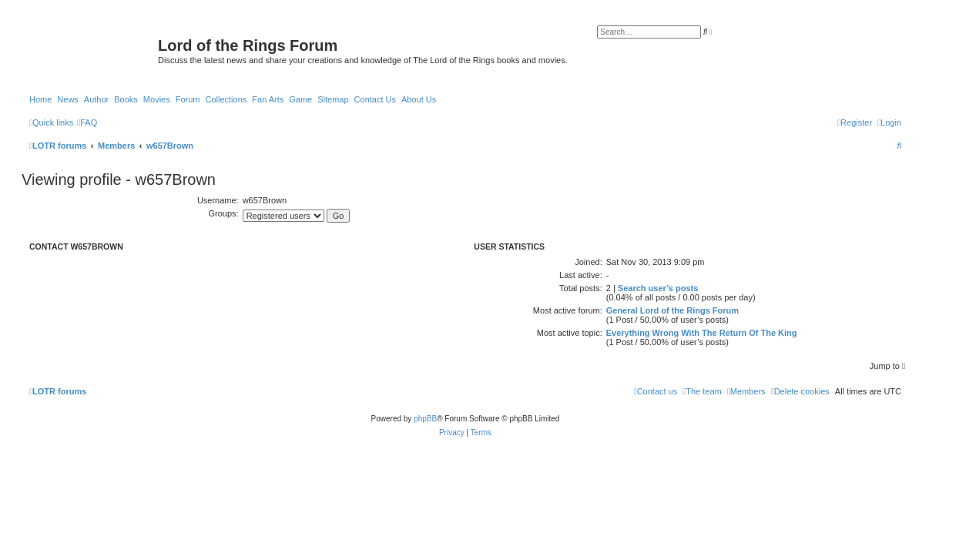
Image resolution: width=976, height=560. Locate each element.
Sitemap (333, 99)
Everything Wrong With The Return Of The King (702, 333)
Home (40, 99)
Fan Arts (268, 99)
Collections (226, 99)
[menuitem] (87, 122)
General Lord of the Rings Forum (672, 310)
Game (300, 99)
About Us (419, 99)
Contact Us (375, 99)
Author (96, 99)
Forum (188, 99)
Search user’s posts (658, 288)
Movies (157, 99)
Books (126, 99)
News (68, 99)
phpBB (425, 419)
